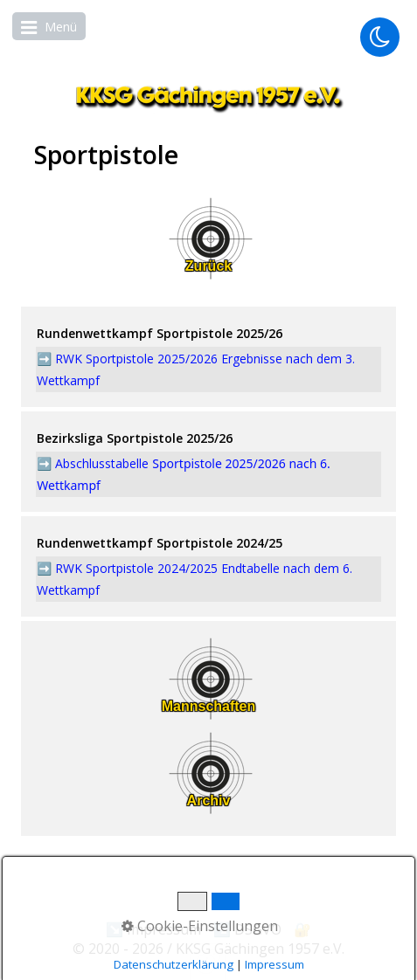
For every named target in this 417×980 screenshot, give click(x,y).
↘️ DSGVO (247, 929)
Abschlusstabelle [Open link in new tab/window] (104, 463)
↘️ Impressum (153, 929)
